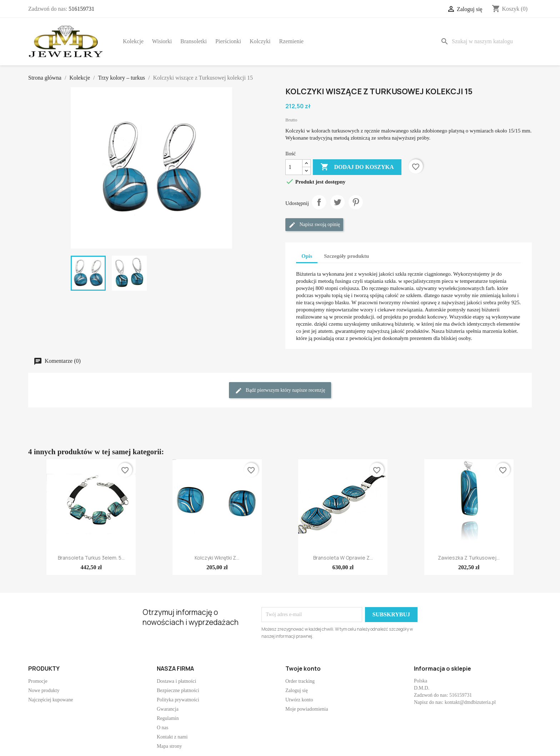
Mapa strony (169, 746)
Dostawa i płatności (176, 681)
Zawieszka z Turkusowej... (469, 558)
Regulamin (168, 718)
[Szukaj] (485, 41)
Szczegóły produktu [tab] (346, 256)
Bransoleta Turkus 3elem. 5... (91, 558)
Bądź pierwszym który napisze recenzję (280, 391)
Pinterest (356, 202)
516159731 (81, 9)
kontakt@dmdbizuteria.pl (470, 702)
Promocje (38, 681)
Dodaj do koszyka (357, 167)
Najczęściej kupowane (51, 700)
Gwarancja (168, 709)
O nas (162, 728)
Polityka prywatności (178, 700)
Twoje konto (303, 669)
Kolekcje (133, 41)
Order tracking (300, 681)
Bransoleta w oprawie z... (343, 558)
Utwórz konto (299, 700)
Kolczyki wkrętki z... (217, 558)
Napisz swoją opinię (314, 225)
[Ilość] (294, 167)
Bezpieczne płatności (178, 690)
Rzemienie (291, 41)
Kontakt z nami (172, 737)
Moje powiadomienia (307, 709)
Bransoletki (194, 41)
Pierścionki (228, 41)
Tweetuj (337, 202)
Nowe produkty (44, 690)
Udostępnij (319, 202)
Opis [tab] (307, 256)
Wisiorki (162, 41)
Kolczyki (260, 41)
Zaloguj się (297, 690)
